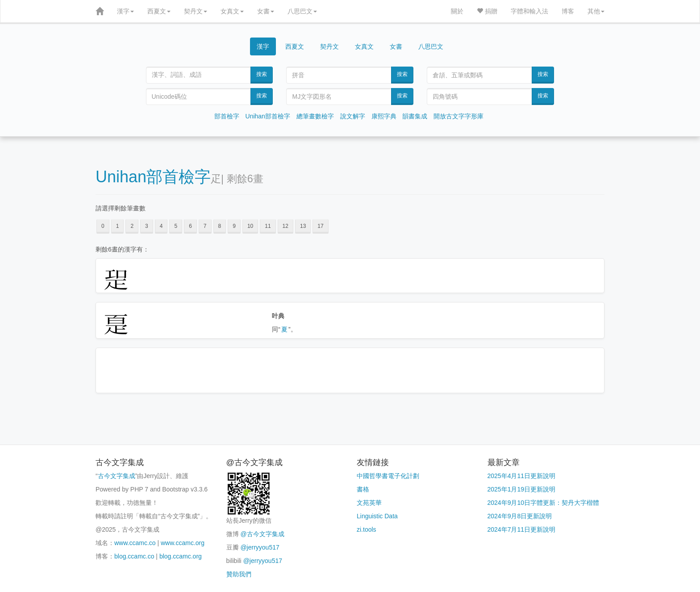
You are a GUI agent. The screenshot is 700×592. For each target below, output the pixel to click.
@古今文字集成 (262, 534)
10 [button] (250, 226)
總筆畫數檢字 (315, 116)
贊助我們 (239, 574)
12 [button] (285, 226)
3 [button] (147, 226)
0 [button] (103, 226)
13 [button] (303, 226)
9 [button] (234, 226)
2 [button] (132, 226)
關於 (457, 11)
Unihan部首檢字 (268, 116)
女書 (266, 11)
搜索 (262, 74)
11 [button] (268, 226)
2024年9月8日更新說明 (520, 516)
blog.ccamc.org (181, 556)
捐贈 (487, 11)
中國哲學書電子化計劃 (388, 476)
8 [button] (220, 226)
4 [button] (161, 226)
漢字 (125, 11)
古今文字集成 (117, 476)
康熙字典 (384, 116)
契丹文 (196, 11)
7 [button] (205, 226)
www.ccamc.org (183, 543)
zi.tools (367, 529)
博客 (568, 11)
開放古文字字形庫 (458, 116)
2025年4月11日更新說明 (522, 476)
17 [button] (320, 226)
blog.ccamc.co (134, 556)
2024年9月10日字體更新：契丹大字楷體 (544, 503)
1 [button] (118, 226)
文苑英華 (369, 503)
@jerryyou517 (260, 547)
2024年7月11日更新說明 (522, 529)
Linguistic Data (377, 516)
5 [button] (176, 226)
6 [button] (190, 226)
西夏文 (159, 11)
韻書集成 (415, 116)
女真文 (232, 11)
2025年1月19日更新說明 (522, 489)
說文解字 (353, 116)
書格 (363, 489)
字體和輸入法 (529, 11)
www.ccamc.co (135, 543)
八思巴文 (302, 11)
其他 (596, 11)
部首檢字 (227, 116)
